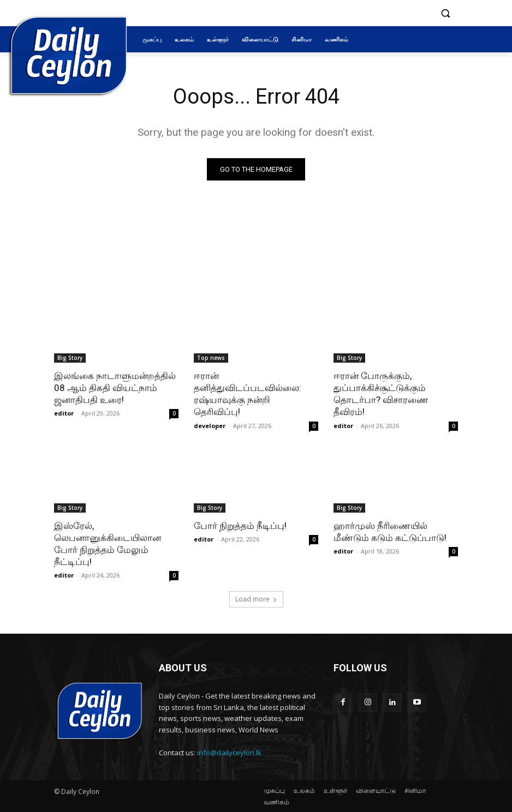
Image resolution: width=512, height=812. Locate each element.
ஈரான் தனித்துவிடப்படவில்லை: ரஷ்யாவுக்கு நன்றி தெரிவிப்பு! (248, 394)
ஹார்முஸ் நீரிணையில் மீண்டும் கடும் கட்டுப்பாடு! (390, 532)
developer (210, 426)
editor (64, 413)
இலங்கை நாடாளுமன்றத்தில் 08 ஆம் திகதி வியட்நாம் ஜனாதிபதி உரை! (115, 388)
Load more (256, 599)
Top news (211, 358)
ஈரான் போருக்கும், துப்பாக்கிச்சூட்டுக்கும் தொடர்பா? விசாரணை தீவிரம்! (381, 394)
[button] (445, 13)
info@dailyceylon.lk (229, 753)
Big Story (70, 358)
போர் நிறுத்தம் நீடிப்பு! (240, 526)
